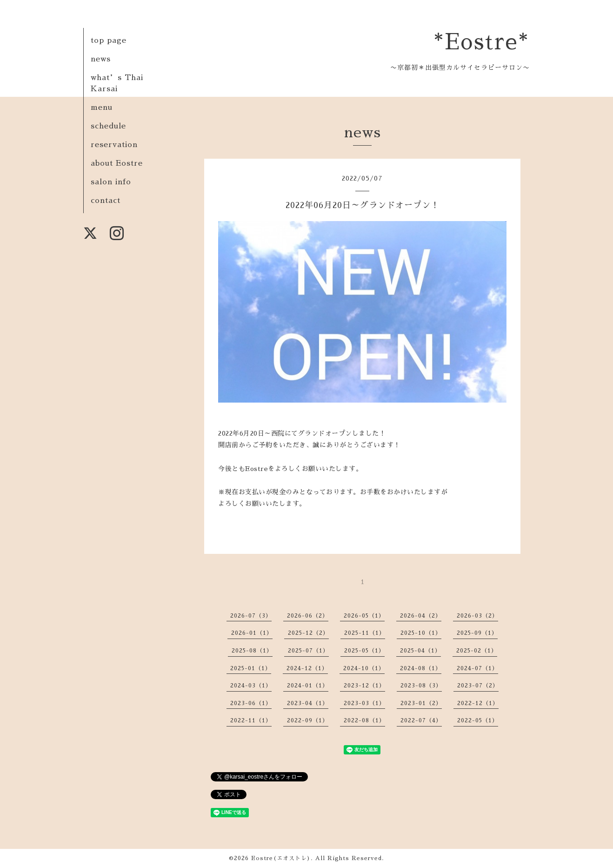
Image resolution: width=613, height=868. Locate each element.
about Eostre (117, 163)
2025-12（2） (308, 633)
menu (102, 108)
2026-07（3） (251, 616)
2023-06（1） (251, 703)
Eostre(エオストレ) (281, 858)
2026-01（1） (252, 633)
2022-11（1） (251, 720)
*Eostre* (482, 42)
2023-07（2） (478, 686)
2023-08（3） (421, 686)
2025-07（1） (308, 651)
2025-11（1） (365, 633)
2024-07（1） (477, 668)
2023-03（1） (364, 703)
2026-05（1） (364, 616)
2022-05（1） (478, 720)
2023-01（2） (421, 703)
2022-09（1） (308, 720)
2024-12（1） (307, 668)
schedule (108, 126)
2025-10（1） (421, 633)
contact (106, 201)
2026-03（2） (477, 616)
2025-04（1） (420, 651)
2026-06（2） (308, 616)
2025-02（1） (477, 651)
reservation (114, 145)
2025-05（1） (364, 651)
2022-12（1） (478, 703)
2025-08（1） (252, 651)
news (101, 59)
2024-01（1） (308, 686)
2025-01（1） (251, 668)
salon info (111, 182)
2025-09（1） (477, 633)
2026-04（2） (421, 616)
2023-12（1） (364, 686)
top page (109, 40)
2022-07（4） (421, 720)
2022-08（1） (364, 720)
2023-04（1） (308, 703)
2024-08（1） (421, 668)
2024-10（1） (364, 668)
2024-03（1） (251, 686)
